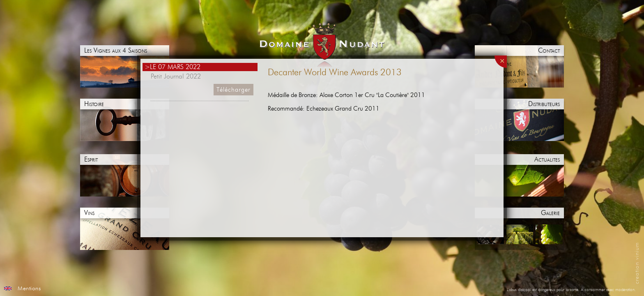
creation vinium (637, 263)
